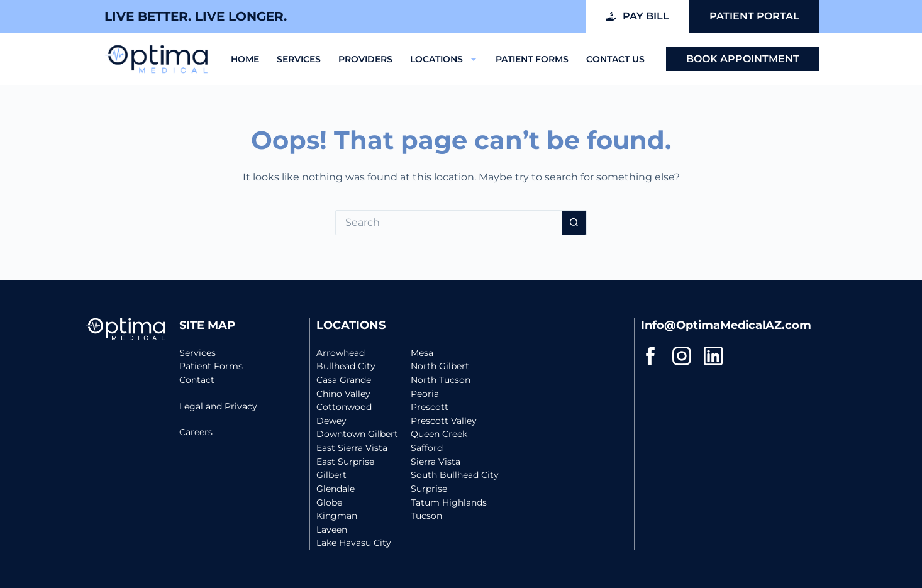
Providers (365, 59)
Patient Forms (532, 59)
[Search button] (574, 223)
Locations (444, 59)
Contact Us (615, 59)
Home (245, 59)
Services (299, 59)
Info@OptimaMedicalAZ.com (726, 318)
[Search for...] (448, 223)
